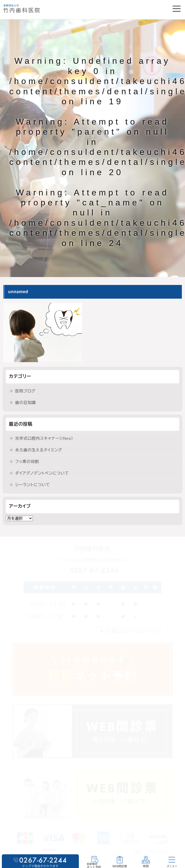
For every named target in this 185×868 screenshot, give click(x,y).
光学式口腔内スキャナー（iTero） (44, 438)
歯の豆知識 (26, 403)
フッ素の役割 (27, 462)
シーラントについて (33, 485)
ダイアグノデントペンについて (42, 473)
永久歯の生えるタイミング (39, 450)
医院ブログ (25, 391)
